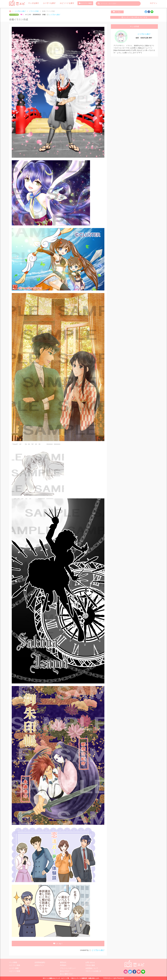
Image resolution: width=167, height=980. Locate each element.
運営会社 (63, 962)
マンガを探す (33, 3)
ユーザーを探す (47, 3)
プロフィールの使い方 (93, 971)
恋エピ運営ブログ (66, 974)
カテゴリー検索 (80, 3)
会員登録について (92, 968)
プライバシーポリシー (68, 968)
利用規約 (63, 965)
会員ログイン (39, 965)
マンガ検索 (13, 962)
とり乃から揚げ (20, 11)
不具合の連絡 (90, 965)
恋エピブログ (65, 971)
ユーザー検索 (14, 968)
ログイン (154, 3)
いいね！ (117, 12)
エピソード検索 (15, 971)
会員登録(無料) (40, 962)
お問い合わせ (90, 962)
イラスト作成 (34, 11)
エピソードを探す (62, 3)
